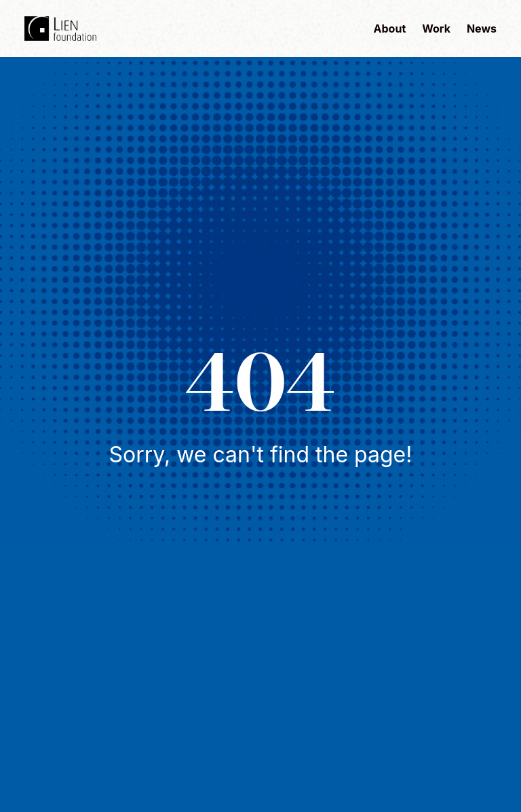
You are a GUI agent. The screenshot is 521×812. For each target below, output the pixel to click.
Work (436, 29)
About (390, 29)
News (482, 29)
